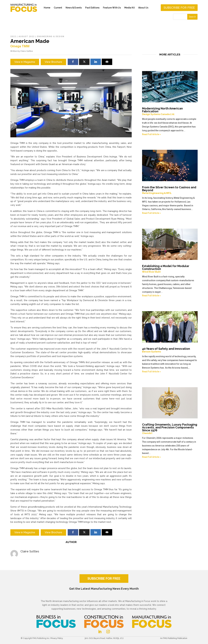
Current (58, 8)
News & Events (74, 8)
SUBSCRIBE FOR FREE (104, 579)
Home (47, 8)
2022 (13, 36)
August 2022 (27, 36)
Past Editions (92, 8)
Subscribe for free (179, 8)
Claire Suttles (27, 51)
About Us (143, 8)
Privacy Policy (57, 638)
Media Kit (130, 8)
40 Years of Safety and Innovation (170, 350)
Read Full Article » (151, 134)
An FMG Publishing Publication (174, 638)
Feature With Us (112, 8)
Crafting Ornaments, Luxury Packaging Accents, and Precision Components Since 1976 (170, 429)
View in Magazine (25, 62)
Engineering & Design (51, 36)
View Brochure (53, 62)
